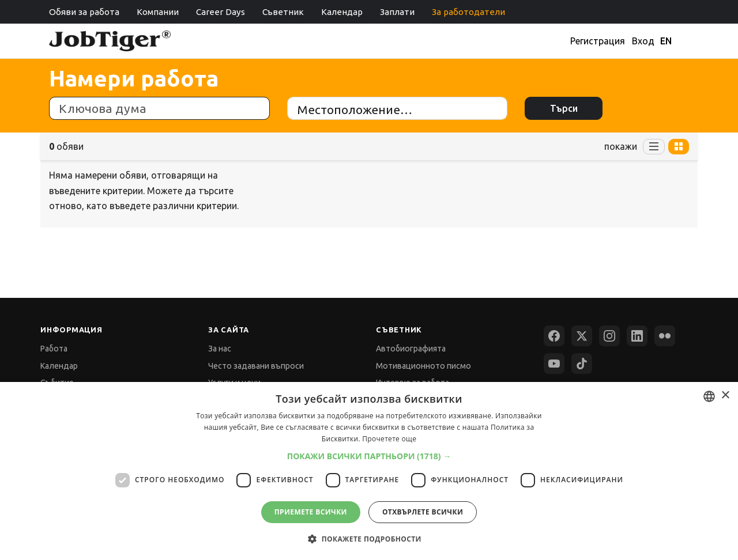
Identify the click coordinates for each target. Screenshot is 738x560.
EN (666, 41)
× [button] (725, 396)
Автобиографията (411, 349)
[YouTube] (554, 364)
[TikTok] (582, 364)
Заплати (397, 12)
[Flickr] (665, 336)
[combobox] (709, 396)
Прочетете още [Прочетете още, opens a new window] (389, 439)
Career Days (221, 12)
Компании (158, 12)
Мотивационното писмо (423, 366)
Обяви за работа (84, 12)
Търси (564, 108)
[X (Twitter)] (582, 336)
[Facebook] (554, 336)
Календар (342, 12)
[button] (369, 456)
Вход (643, 41)
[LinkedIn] (637, 336)
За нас (220, 349)
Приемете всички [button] (311, 512)
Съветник (283, 12)
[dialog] (369, 471)
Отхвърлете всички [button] (423, 512)
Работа (54, 349)
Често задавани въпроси (256, 366)
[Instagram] (609, 336)
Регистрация (598, 41)
